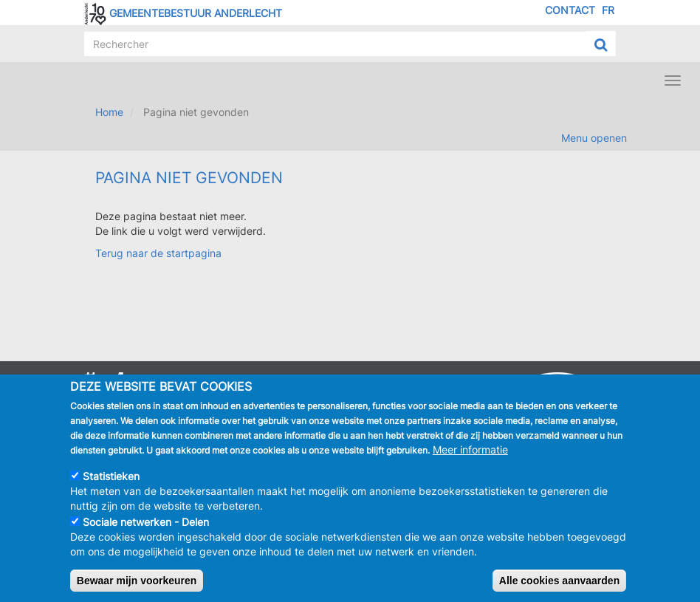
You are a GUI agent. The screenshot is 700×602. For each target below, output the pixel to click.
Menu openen (594, 138)
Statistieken (111, 485)
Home (109, 112)
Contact (570, 10)
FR (608, 10)
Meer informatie (470, 458)
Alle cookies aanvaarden (559, 589)
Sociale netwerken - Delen (146, 531)
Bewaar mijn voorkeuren (137, 589)
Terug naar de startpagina (158, 253)
